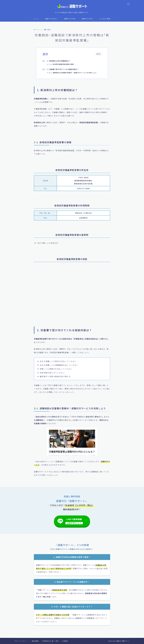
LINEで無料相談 (74, 521)
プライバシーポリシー (21, 641)
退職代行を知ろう (51, 19)
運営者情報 (35, 641)
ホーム (36, 19)
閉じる (99, 54)
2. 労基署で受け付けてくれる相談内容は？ (64, 69)
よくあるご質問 (105, 19)
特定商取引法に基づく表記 (50, 641)
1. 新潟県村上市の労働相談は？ (60, 61)
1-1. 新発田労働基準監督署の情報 (61, 64)
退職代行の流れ (87, 19)
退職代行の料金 (70, 19)
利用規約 (65, 641)
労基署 (47, 30)
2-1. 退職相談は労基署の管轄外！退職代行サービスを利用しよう (73, 73)
